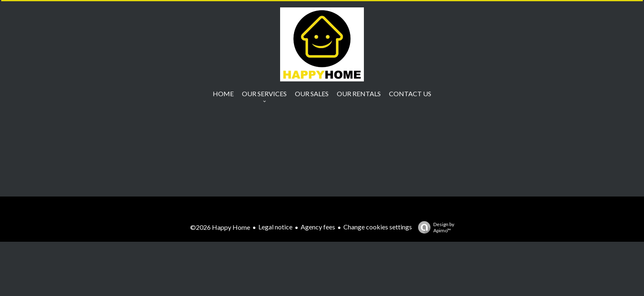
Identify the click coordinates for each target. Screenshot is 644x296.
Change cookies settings (378, 227)
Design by (434, 227)
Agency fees (318, 227)
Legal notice (275, 227)
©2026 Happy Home (220, 227)
